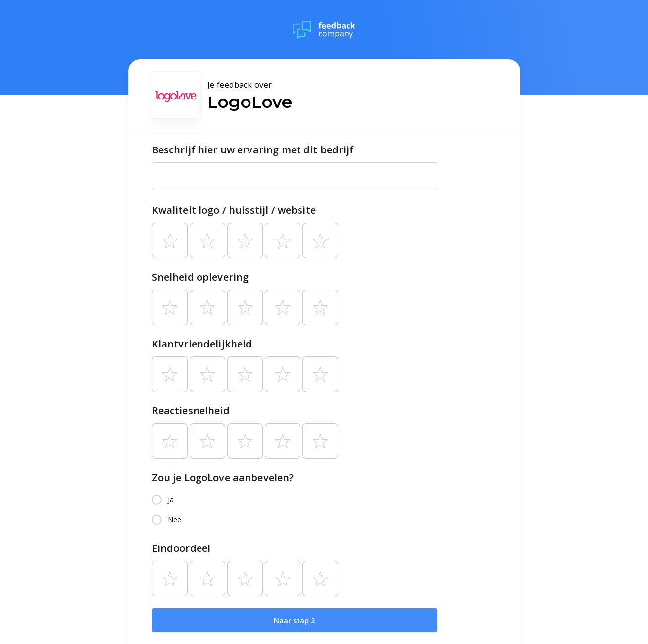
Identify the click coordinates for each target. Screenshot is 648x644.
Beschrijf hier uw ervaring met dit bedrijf (253, 150)
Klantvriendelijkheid (202, 344)
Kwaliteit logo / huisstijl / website (234, 210)
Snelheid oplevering (200, 277)
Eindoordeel (181, 548)
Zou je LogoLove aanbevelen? (223, 477)
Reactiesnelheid (191, 411)
